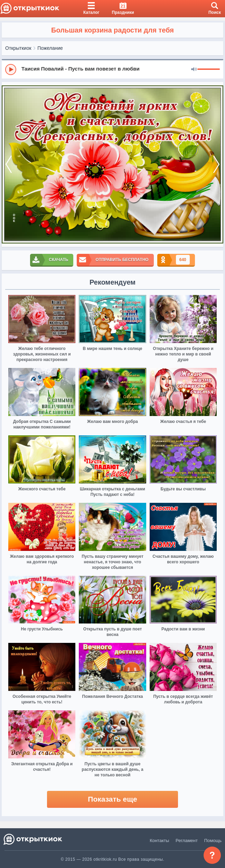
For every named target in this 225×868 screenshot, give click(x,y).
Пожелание (50, 48)
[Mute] (194, 70)
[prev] (9, 165)
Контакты (159, 841)
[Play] (11, 70)
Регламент (187, 841)
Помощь (213, 841)
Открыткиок (18, 48)
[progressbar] (209, 70)
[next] (216, 165)
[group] (112, 69)
